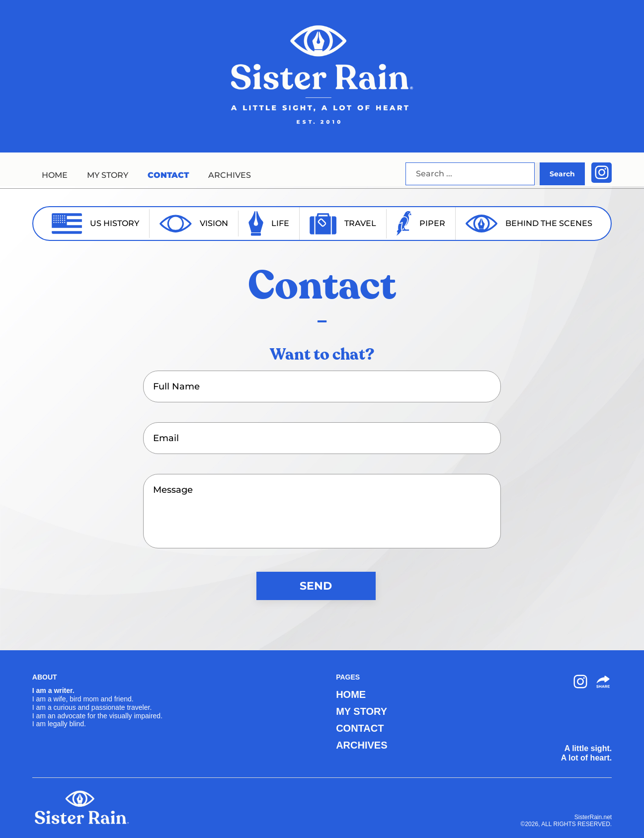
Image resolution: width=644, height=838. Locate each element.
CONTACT (168, 175)
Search (562, 174)
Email (166, 438)
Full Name (176, 386)
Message (173, 490)
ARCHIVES (230, 175)
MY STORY (108, 175)
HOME (55, 175)
